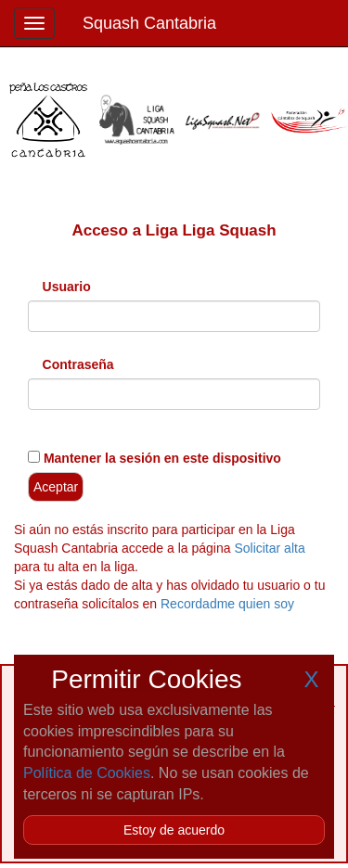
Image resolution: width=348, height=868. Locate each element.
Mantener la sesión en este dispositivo (161, 458)
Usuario (67, 287)
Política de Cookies (87, 773)
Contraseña (78, 364)
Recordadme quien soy (227, 604)
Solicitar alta (269, 548)
